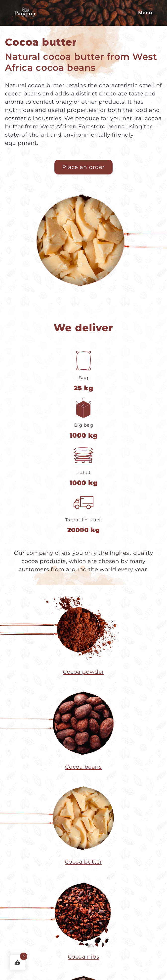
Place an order (83, 167)
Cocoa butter (84, 862)
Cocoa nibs (84, 957)
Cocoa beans (83, 767)
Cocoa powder (83, 672)
